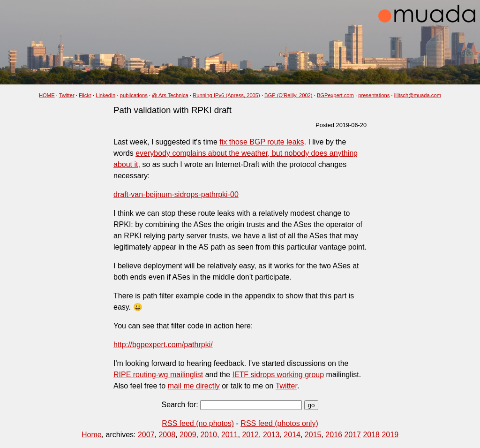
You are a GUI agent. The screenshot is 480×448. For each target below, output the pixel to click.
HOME (47, 95)
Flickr (85, 95)
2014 (292, 435)
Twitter (67, 95)
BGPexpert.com (335, 95)
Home (92, 435)
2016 (334, 435)
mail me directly (194, 386)
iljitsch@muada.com (418, 95)
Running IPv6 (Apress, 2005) (226, 95)
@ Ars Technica (170, 95)
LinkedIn (105, 95)
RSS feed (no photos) (198, 423)
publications (134, 95)
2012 (250, 435)
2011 (230, 435)
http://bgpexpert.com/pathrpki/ (163, 345)
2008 (167, 435)
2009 (188, 435)
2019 (390, 435)
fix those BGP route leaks (262, 142)
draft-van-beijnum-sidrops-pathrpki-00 (176, 194)
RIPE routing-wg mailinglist (158, 375)
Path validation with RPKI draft (172, 110)
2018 (371, 435)
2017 (352, 435)
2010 (209, 435)
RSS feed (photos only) (279, 423)
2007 (146, 435)
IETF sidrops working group (278, 375)
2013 (271, 435)
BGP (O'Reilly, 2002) (288, 95)
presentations (374, 95)
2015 (313, 435)
